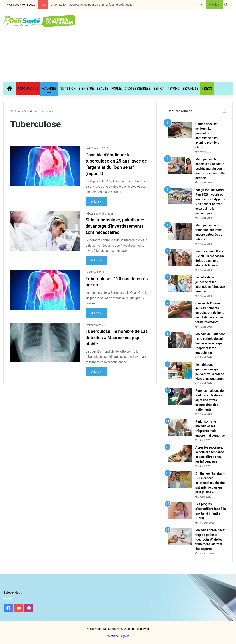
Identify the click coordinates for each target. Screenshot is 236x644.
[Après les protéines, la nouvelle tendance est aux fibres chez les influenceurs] (180, 454)
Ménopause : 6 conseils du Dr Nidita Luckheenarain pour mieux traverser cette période (210, 169)
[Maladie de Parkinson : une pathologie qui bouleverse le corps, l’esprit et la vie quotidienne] (180, 340)
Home (16, 111)
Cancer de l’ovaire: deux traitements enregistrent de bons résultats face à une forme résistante (210, 313)
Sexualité (191, 89)
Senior (159, 89)
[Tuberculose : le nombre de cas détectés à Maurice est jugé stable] (45, 343)
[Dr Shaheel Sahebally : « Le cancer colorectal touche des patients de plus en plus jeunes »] (180, 480)
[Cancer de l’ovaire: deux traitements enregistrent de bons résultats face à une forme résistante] (180, 309)
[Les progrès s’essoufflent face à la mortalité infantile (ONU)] (180, 510)
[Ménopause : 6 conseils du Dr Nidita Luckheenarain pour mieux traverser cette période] (180, 165)
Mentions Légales (118, 636)
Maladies (49, 89)
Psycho (173, 89)
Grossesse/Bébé (138, 89)
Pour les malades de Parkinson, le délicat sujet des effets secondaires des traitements (209, 400)
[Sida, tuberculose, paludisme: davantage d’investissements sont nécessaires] (45, 231)
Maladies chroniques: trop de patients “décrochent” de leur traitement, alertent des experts (210, 539)
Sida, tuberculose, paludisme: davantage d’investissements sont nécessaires (115, 226)
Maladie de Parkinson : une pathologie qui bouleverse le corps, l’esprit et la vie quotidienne (210, 343)
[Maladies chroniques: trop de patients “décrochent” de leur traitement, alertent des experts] (180, 536)
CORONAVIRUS (28, 89)
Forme (116, 89)
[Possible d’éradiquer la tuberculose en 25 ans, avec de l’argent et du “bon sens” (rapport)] (45, 166)
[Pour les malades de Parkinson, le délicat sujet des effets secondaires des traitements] (180, 397)
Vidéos (207, 89)
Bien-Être (86, 89)
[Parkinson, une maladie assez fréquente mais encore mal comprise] (180, 428)
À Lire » (96, 201)
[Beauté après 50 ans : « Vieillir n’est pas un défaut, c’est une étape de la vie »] (180, 257)
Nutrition (68, 89)
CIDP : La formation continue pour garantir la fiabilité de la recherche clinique (100, 5)
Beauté (103, 89)
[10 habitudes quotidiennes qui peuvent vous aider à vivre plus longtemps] (180, 371)
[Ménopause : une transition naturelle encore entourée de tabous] (180, 231)
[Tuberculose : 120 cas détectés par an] (45, 290)
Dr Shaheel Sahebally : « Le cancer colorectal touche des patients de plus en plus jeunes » (210, 483)
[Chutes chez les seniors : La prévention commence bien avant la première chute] (180, 130)
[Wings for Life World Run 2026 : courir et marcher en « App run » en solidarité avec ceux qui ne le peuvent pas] (180, 196)
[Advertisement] (159, 45)
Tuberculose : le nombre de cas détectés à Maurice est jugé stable (117, 338)
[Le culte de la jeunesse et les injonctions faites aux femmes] (180, 283)
